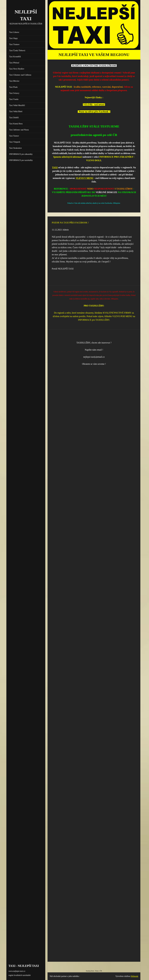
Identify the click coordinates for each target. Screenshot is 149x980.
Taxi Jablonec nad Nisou (19, 130)
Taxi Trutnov (14, 44)
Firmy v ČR (98, 971)
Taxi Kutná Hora (16, 124)
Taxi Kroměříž (15, 57)
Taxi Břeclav (14, 81)
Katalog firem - (91, 971)
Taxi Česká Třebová (17, 51)
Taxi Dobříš (14, 118)
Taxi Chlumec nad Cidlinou (20, 75)
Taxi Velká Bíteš (16, 111)
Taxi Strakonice (15, 148)
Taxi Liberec (14, 32)
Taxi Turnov (14, 136)
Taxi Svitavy (14, 93)
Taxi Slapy (13, 38)
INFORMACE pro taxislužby (21, 160)
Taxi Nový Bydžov (17, 69)
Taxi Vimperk (15, 142)
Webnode (135, 976)
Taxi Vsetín (14, 99)
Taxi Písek (13, 87)
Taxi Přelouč (14, 63)
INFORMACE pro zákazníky (21, 154)
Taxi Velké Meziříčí (17, 105)
